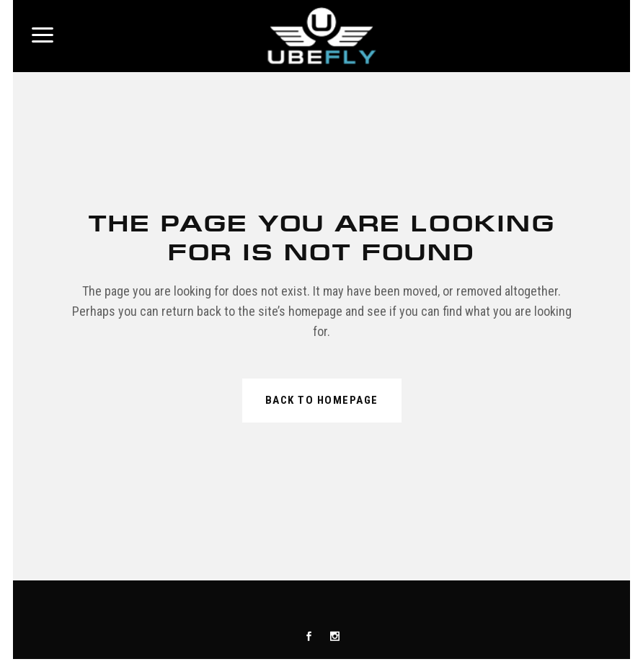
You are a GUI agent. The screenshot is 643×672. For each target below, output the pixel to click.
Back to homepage (322, 400)
